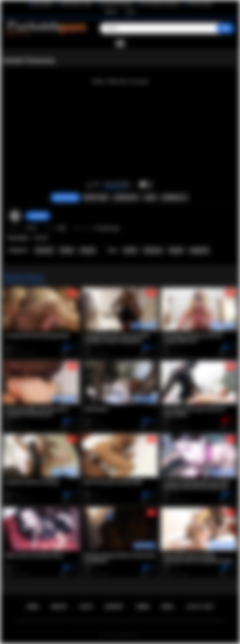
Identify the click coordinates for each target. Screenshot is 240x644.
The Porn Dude (200, 4)
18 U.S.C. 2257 (200, 607)
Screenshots (126, 198)
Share (150, 198)
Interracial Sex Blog (117, 4)
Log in (130, 12)
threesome (153, 250)
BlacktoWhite (42, 4)
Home (32, 607)
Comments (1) (174, 198)
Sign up (111, 12)
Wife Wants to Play (77, 4)
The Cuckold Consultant (160, 4)
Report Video (96, 198)
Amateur (88, 250)
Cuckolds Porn (127, 634)
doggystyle (199, 250)
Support (114, 607)
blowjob (176, 250)
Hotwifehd (38, 216)
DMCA (168, 607)
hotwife (130, 250)
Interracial (44, 250)
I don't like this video (97, 185)
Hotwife (67, 250)
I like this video (89, 185)
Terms (142, 607)
